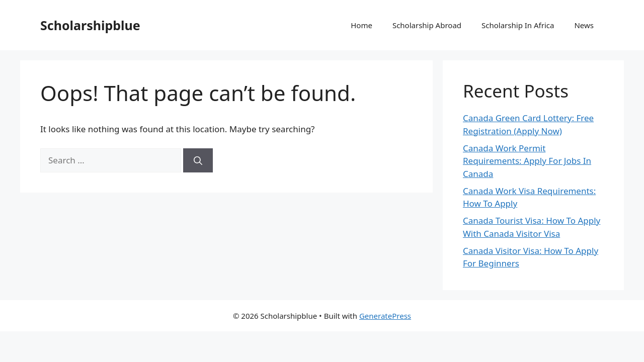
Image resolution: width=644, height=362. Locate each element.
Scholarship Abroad (427, 25)
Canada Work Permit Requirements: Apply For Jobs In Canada (527, 161)
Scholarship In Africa (518, 25)
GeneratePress (385, 316)
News (584, 25)
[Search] (198, 160)
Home (361, 25)
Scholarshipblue (90, 25)
